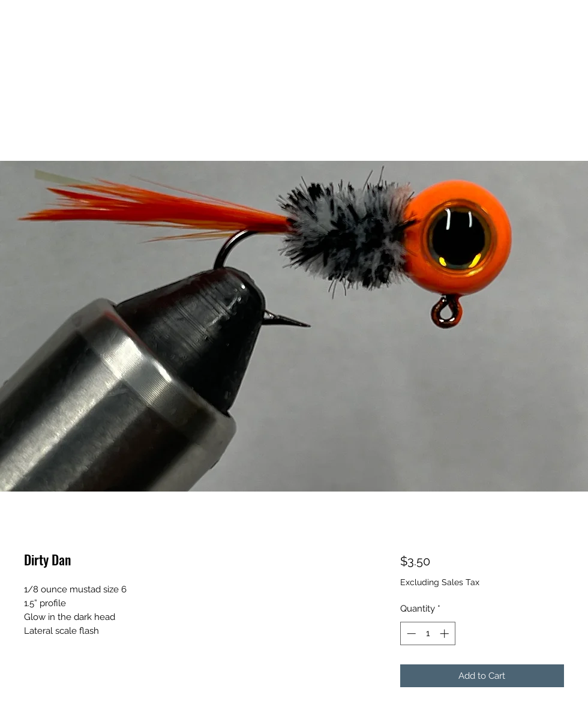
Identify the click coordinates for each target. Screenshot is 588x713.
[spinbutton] (427, 633)
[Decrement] (410, 633)
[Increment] (445, 633)
